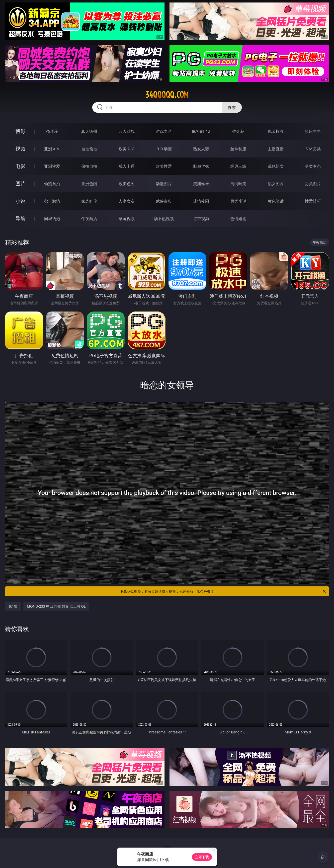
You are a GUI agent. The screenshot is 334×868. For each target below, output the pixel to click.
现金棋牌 (276, 131)
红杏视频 (201, 219)
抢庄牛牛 (313, 131)
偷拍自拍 (89, 166)
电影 (20, 166)
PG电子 (52, 131)
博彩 (20, 131)
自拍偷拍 (89, 149)
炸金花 (238, 131)
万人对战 (127, 131)
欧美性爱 (164, 166)
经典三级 (238, 166)
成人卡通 (127, 166)
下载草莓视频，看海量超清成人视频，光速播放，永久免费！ (223, 591)
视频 (20, 149)
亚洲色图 (89, 184)
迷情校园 (201, 201)
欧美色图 (127, 184)
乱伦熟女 (276, 166)
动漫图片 (164, 184)
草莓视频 (127, 219)
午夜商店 (89, 219)
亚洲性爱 (52, 166)
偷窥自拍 (52, 184)
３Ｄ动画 (164, 149)
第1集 (13, 606)
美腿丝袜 (201, 184)
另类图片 (313, 184)
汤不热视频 (164, 219)
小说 (20, 201)
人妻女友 (127, 201)
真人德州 (89, 131)
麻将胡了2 (201, 131)
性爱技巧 (313, 201)
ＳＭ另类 (313, 149)
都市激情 (52, 201)
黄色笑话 (276, 201)
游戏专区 (164, 131)
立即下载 (202, 857)
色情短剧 (238, 219)
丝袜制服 (238, 149)
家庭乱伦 (89, 201)
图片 (20, 184)
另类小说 (238, 201)
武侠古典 (164, 201)
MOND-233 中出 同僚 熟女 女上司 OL (56, 606)
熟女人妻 (201, 149)
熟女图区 (276, 184)
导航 (20, 218)
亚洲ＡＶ (52, 149)
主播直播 (276, 149)
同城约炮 (52, 219)
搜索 (232, 107)
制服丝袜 (201, 166)
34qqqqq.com (167, 95)
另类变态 (313, 166)
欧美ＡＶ (127, 149)
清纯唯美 (238, 184)
